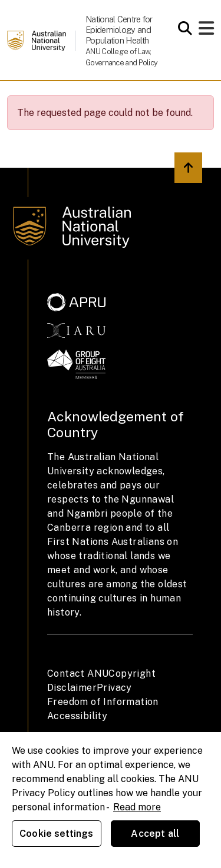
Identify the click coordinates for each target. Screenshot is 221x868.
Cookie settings (56, 834)
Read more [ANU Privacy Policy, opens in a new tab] (137, 807)
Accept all (155, 834)
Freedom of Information (103, 702)
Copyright (132, 674)
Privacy (114, 688)
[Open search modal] (182, 28)
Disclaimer (72, 688)
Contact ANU (78, 674)
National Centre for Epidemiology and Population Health (119, 30)
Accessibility (77, 716)
